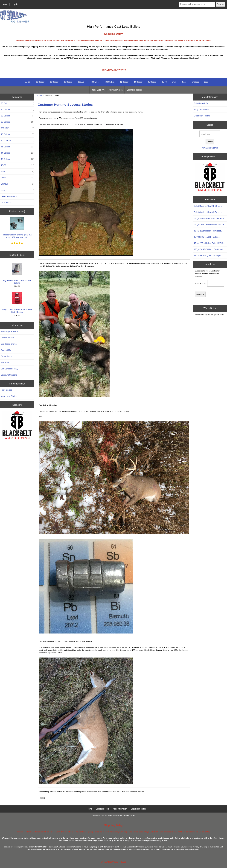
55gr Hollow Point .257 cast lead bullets (17, 273)
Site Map (5, 362)
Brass (184, 82)
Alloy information (116, 90)
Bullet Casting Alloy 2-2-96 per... (208, 206)
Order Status (6, 356)
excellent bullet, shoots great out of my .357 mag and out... (17, 228)
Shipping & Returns (9, 331)
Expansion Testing (134, 90)
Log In (15, 4)
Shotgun (195, 82)
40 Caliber (95, 82)
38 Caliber (68, 82)
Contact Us (6, 350)
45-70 (164, 82)
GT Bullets (109, 815)
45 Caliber (152, 82)
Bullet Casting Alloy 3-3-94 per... (208, 212)
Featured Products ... (10, 196)
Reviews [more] (17, 211)
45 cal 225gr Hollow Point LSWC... (209, 243)
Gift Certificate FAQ (9, 369)
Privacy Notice (7, 338)
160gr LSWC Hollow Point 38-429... (210, 224)
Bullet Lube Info (98, 90)
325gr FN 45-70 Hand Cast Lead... (209, 249)
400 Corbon (109, 82)
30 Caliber (40, 82)
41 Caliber (124, 82)
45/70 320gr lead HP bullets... (207, 237)
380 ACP (81, 82)
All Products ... (7, 203)
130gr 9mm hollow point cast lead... (210, 218)
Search (210, 125)
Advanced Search (210, 148)
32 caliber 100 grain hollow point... (209, 255)
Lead (206, 82)
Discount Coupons (9, 375)
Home (5, 4)
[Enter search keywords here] (197, 4)
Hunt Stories (6, 390)
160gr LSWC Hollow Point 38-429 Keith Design (17, 302)
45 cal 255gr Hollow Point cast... (208, 231)
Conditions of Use (9, 344)
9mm (174, 82)
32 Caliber (54, 82)
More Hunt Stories (9, 396)
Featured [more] (17, 255)
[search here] (210, 134)
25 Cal (28, 82)
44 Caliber (138, 82)
